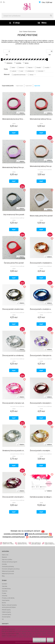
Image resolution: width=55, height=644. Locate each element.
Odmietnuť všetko (39, 640)
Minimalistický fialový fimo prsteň (14, 167)
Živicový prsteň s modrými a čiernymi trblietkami (41, 309)
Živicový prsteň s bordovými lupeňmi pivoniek (14, 497)
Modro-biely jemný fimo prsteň (41, 216)
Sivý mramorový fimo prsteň (14, 215)
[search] (51, 16)
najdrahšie (29, 86)
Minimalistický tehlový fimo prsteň (41, 119)
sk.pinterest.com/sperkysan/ (41, 537)
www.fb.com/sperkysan (38, 534)
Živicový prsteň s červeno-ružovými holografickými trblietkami (14, 403)
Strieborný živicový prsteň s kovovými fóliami (14, 451)
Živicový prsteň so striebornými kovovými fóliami (14, 355)
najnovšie (37, 86)
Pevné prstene (32, 31)
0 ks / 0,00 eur (47, 2)
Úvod (21, 31)
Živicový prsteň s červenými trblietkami (41, 403)
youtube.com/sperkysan (14, 534)
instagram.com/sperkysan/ (14, 537)
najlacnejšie (19, 86)
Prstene (25, 31)
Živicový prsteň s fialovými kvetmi (41, 355)
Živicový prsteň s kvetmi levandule (14, 309)
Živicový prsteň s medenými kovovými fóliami (41, 263)
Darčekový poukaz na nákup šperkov (41, 497)
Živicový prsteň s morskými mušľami (41, 451)
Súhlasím (50, 640)
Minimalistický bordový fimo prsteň (14, 119)
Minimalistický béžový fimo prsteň (41, 166)
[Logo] (27, 6)
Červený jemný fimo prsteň (14, 263)
